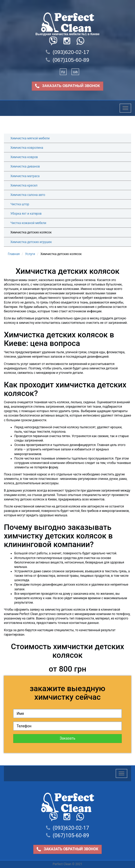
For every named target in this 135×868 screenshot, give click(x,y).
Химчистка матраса (25, 176)
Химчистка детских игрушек (31, 242)
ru (63, 72)
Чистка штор (20, 204)
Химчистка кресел (24, 185)
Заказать (67, 738)
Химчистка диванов (25, 166)
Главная (14, 254)
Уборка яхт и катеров (26, 214)
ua (75, 72)
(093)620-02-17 (67, 52)
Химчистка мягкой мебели (30, 138)
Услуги (30, 254)
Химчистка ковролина (27, 148)
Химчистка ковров (24, 157)
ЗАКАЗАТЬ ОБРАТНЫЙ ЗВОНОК (67, 86)
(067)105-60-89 (67, 60)
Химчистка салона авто (28, 195)
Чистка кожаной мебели (28, 223)
